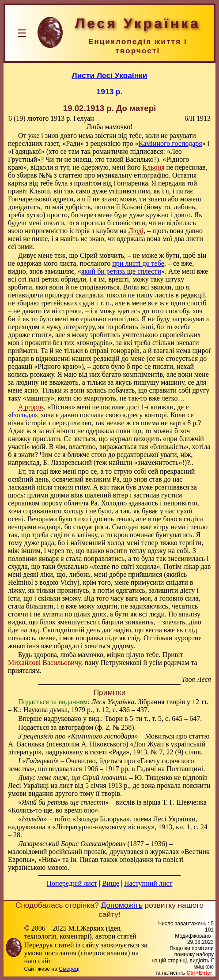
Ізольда (23, 415)
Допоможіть (121, 905)
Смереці (69, 969)
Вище (111, 883)
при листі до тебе (138, 263)
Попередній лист (72, 883)
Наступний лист (148, 883)
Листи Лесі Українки (110, 75)
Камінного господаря (170, 143)
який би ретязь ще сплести (121, 271)
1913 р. (110, 92)
